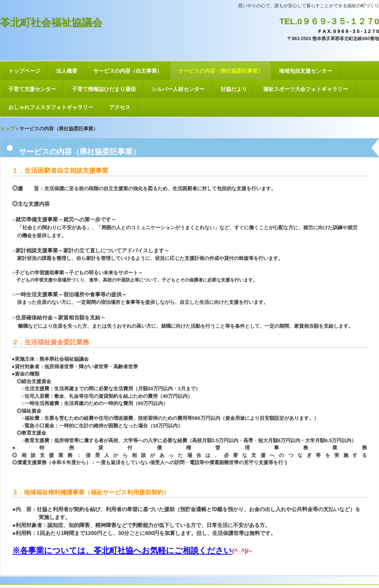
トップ (7, 129)
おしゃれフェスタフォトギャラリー (51, 107)
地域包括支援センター (305, 71)
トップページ (24, 71)
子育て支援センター (32, 89)
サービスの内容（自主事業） (128, 71)
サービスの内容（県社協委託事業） (221, 71)
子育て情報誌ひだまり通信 (104, 89)
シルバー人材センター (178, 89)
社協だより (234, 89)
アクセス (120, 107)
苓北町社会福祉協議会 (51, 23)
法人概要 (67, 71)
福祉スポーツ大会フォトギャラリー (305, 89)
